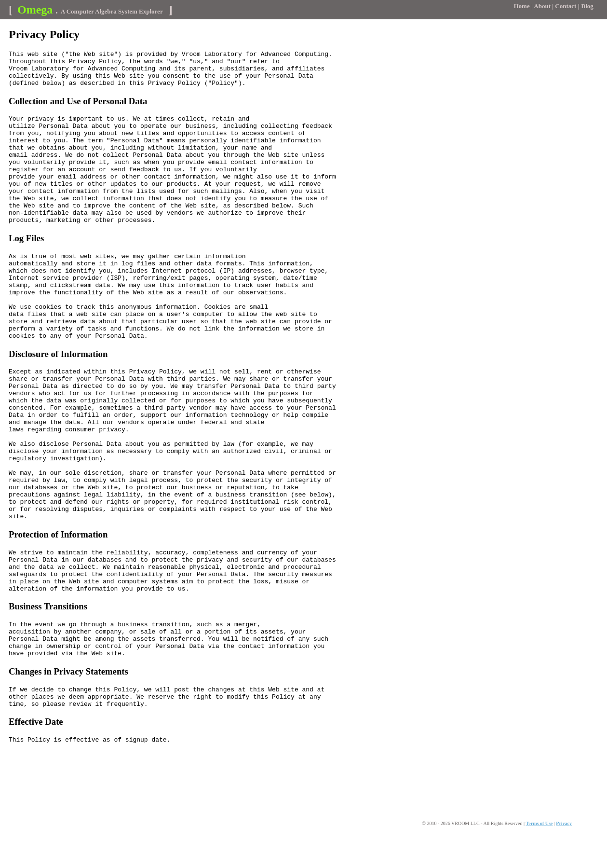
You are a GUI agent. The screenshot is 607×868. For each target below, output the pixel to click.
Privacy (564, 858)
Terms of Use (540, 858)
